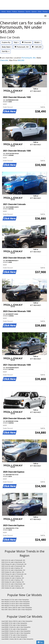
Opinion (34, 12)
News (9, 12)
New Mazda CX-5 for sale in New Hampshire (15, 600)
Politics (15, 12)
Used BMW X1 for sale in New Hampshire (14, 629)
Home (4, 12)
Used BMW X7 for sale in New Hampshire (14, 635)
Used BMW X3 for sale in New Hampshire (14, 623)
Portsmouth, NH (22, 47)
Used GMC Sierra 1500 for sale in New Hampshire (17, 621)
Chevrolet (26, 42)
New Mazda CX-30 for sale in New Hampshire (16, 604)
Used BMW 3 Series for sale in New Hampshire (16, 627)
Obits (40, 12)
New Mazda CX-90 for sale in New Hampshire (16, 606)
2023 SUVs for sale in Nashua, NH (12, 580)
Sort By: (6, 51)
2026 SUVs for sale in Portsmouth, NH (13, 560)
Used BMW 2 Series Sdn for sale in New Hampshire (17, 639)
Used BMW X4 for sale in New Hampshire (14, 637)
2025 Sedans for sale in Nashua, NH (13, 572)
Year (16, 42)
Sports (28, 12)
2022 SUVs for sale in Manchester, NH (13, 584)
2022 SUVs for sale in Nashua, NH (12, 586)
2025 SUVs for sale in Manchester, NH (13, 570)
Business (21, 12)
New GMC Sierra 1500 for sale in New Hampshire (17, 608)
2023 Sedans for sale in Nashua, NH (13, 582)
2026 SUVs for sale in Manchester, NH (13, 562)
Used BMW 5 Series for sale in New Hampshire (16, 631)
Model (37, 42)
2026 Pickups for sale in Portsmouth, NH (14, 564)
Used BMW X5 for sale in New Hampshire (14, 625)
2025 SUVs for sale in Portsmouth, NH (13, 566)
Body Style (7, 47)
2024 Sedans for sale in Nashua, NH (13, 578)
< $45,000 (37, 47)
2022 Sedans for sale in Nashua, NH (13, 588)
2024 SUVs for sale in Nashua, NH (12, 576)
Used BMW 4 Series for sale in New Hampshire (16, 633)
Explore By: (6, 42)
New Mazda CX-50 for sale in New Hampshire (16, 602)
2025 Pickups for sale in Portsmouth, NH (14, 574)
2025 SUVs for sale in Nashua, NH (12, 568)
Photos (45, 12)
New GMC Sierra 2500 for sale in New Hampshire (17, 610)
